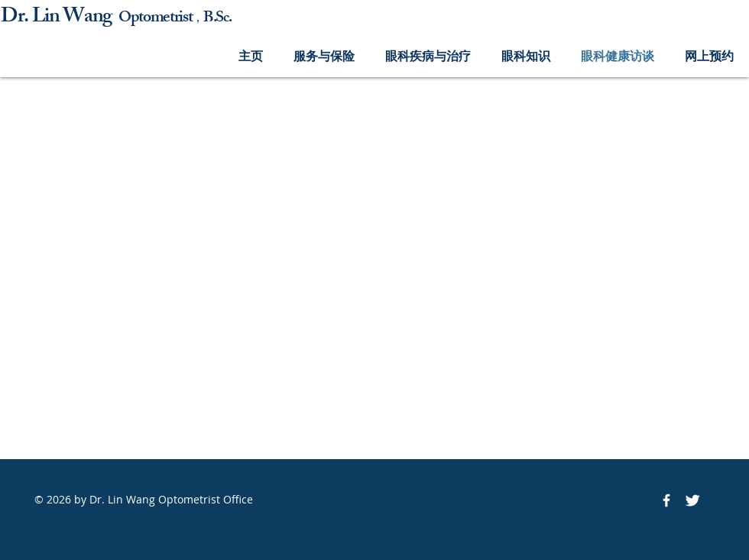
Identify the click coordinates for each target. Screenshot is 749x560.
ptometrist (162, 19)
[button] (324, 56)
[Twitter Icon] (692, 500)
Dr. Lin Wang (60, 18)
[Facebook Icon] (666, 500)
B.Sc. (217, 19)
